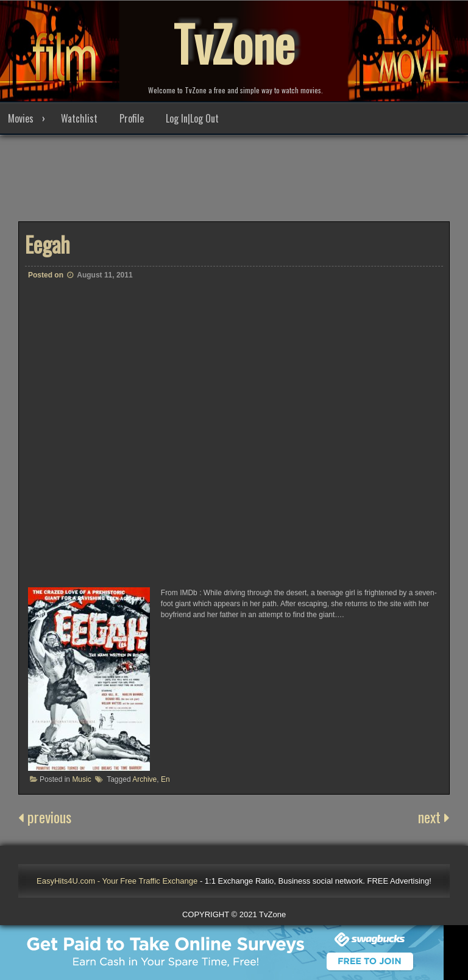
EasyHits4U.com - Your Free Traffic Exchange (117, 881)
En (165, 779)
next (434, 817)
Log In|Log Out (192, 118)
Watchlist (79, 118)
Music (81, 779)
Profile (132, 118)
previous (45, 817)
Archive (144, 779)
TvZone (234, 43)
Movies (21, 118)
